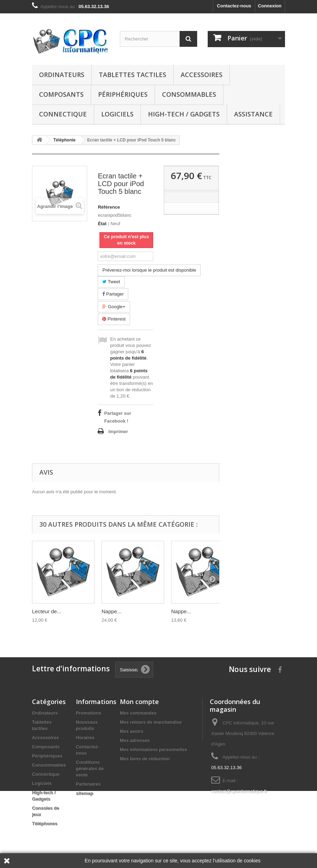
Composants (61, 94)
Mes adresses (135, 740)
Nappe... (112, 611)
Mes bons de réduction (145, 759)
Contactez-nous (234, 6)
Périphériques (123, 94)
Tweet (111, 282)
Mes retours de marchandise (151, 722)
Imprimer (118, 432)
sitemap (85, 793)
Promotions (89, 713)
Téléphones (45, 823)
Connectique (63, 114)
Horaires (85, 738)
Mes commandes (138, 713)
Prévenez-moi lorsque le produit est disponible (149, 270)
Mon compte (139, 702)
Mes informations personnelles (153, 750)
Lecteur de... (47, 611)
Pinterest (114, 319)
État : (103, 224)
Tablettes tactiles (132, 75)
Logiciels (117, 114)
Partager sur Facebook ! (118, 417)
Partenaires (88, 784)
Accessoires (202, 75)
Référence (109, 207)
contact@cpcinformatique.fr (239, 791)
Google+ (114, 307)
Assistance (253, 114)
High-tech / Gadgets (184, 114)
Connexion (270, 6)
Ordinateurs (62, 75)
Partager (113, 294)
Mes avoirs (132, 731)
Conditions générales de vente (90, 769)
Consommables (189, 94)
